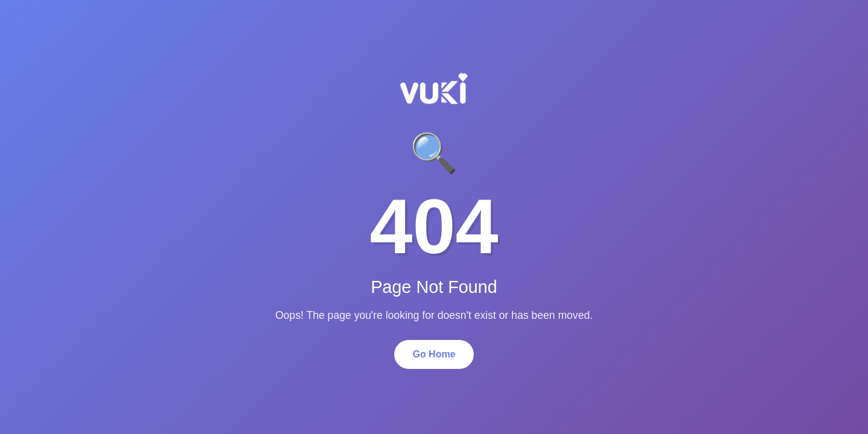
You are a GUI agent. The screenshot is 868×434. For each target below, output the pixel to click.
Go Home (434, 354)
